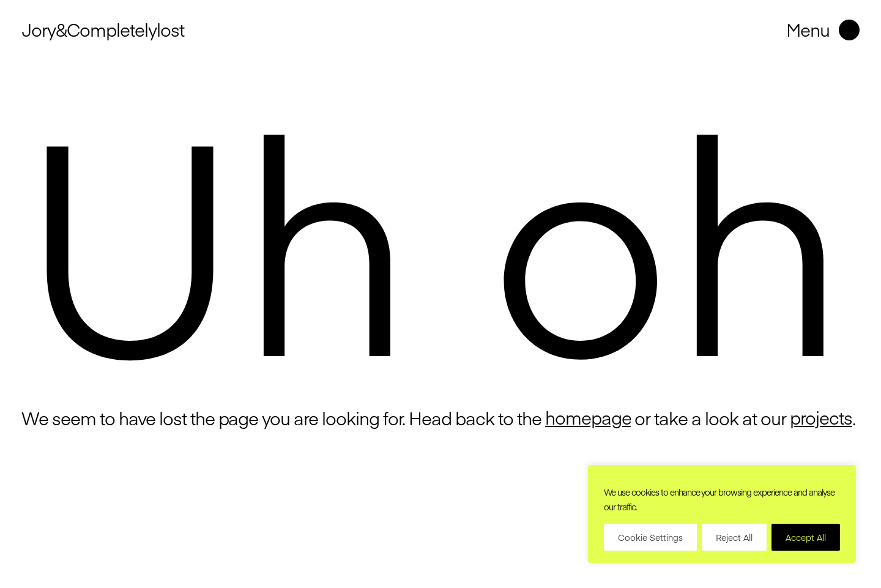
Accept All (806, 537)
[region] (722, 514)
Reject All (734, 537)
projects (821, 418)
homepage (588, 418)
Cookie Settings (650, 537)
